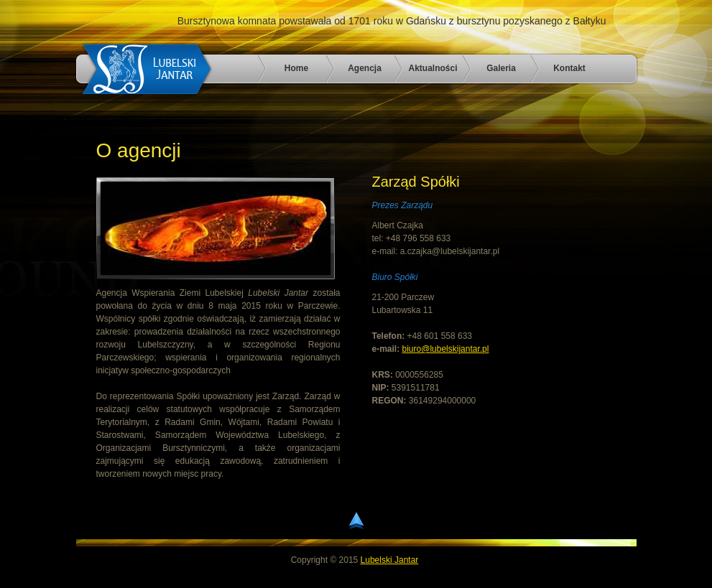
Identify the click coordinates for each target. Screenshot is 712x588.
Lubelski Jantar (390, 560)
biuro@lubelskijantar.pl (446, 349)
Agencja (365, 68)
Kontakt (569, 68)
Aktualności (433, 68)
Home (296, 68)
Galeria (501, 68)
